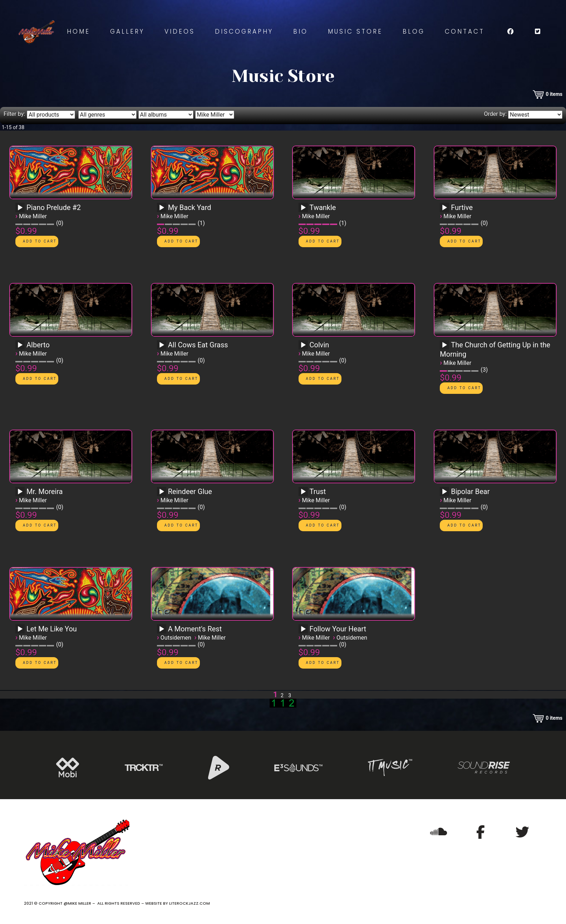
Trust (318, 492)
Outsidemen (176, 638)
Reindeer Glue (190, 492)
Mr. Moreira (45, 492)
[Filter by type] (51, 115)
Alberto (38, 345)
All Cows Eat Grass (198, 345)
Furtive (462, 207)
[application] (21, 210)
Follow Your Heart (338, 629)
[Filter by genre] (107, 115)
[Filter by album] (166, 115)
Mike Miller (33, 216)
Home (78, 31)
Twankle (323, 207)
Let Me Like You (52, 629)
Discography (244, 31)
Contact (465, 31)
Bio (301, 31)
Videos (180, 31)
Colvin (319, 345)
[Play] (20, 208)
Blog (414, 31)
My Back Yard (190, 207)
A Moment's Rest (195, 629)
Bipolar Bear (470, 492)
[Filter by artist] (215, 115)
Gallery (127, 31)
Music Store (355, 31)
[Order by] (535, 115)
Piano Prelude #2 (54, 207)
